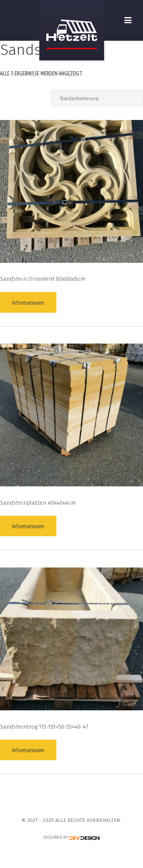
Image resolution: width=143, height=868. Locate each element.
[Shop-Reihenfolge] (97, 98)
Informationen (28, 302)
